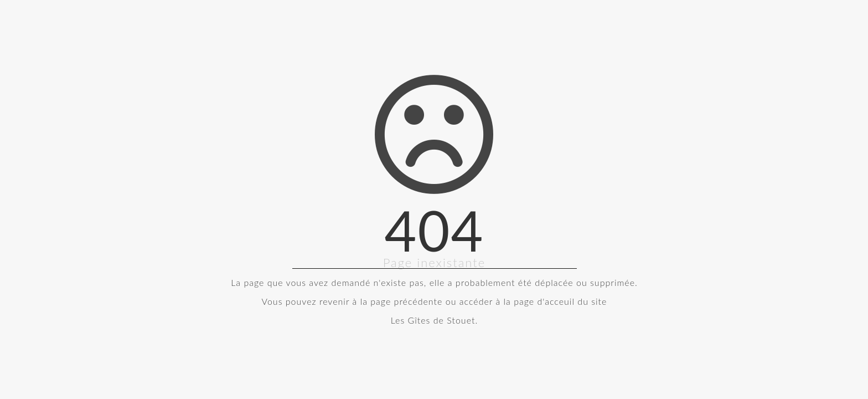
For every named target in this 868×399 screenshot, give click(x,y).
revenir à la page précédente (381, 301)
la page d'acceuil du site (556, 301)
